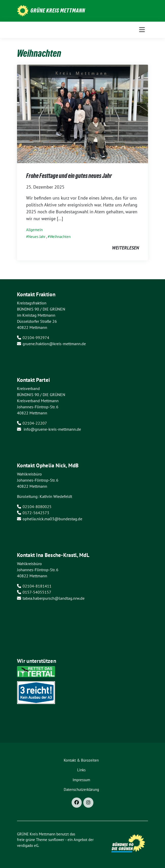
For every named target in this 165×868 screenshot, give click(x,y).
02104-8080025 (37, 507)
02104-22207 (35, 423)
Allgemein (34, 230)
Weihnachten (60, 237)
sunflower (56, 840)
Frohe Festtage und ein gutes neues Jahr (69, 176)
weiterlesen (125, 248)
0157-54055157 (37, 592)
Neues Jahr (37, 237)
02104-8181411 (37, 586)
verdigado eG (28, 845)
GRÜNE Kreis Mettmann (58, 10)
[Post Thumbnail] (82, 113)
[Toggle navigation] (142, 30)
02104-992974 (36, 338)
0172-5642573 (36, 513)
